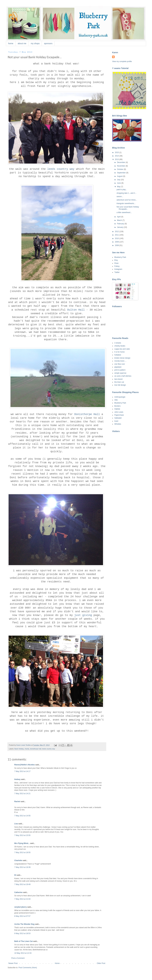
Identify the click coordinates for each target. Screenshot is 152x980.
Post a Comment (18, 958)
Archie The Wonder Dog (24, 924)
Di (15, 875)
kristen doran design (122, 358)
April (119, 217)
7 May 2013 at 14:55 (22, 816)
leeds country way (61, 169)
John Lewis (119, 412)
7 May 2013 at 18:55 (22, 852)
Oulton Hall (76, 310)
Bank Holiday (19, 749)
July (119, 180)
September (122, 173)
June (119, 183)
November (121, 166)
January (120, 227)
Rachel (17, 802)
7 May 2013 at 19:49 (22, 884)
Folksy (117, 266)
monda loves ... (120, 361)
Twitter (117, 272)
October (120, 169)
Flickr (117, 263)
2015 (117, 152)
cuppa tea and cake (122, 349)
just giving (83, 615)
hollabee (118, 355)
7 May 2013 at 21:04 (22, 899)
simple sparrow (120, 373)
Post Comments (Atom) (28, 968)
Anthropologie (120, 397)
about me (22, 43)
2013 (117, 159)
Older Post (101, 963)
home (11, 43)
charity (27, 749)
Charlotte (18, 860)
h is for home (119, 352)
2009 (117, 242)
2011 (117, 235)
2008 (117, 245)
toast (116, 421)
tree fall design (120, 385)
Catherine (18, 892)
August (120, 176)
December (121, 162)
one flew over (120, 364)
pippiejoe (118, 367)
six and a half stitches (123, 376)
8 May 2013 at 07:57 (22, 916)
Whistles (118, 424)
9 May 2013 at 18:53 (22, 933)
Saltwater (118, 418)
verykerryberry (21, 907)
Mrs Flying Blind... (22, 843)
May (119, 187)
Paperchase (119, 415)
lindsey (17, 779)
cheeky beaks (120, 346)
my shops (35, 43)
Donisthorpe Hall (87, 414)
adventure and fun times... (127, 200)
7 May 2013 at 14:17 (22, 771)
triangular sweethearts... (126, 203)
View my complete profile (122, 61)
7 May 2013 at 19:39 (22, 867)
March (120, 220)
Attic (116, 400)
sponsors (48, 43)
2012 (117, 232)
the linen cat (119, 382)
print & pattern (120, 370)
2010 (117, 238)
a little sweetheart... (124, 212)
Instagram (118, 269)
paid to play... (122, 190)
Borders (117, 406)
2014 (117, 156)
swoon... (120, 197)
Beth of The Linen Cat (23, 941)
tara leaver (119, 379)
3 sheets (118, 343)
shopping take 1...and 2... (127, 193)
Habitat (117, 409)
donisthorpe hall (36, 749)
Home (57, 963)
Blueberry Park (120, 257)
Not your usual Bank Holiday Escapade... (128, 208)
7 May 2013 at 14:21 (22, 794)
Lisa (16, 824)
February (121, 224)
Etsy (116, 260)
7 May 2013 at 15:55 (22, 835)
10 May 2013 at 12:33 (23, 953)
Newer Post (13, 963)
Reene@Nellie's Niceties (25, 765)
